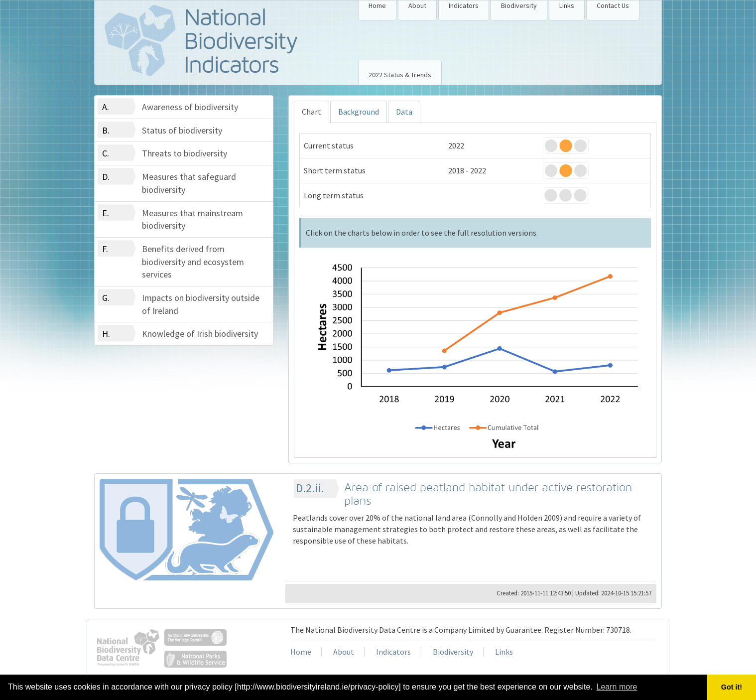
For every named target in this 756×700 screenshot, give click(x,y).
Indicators (464, 5)
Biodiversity (519, 5)
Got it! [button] (732, 687)
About (417, 5)
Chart (312, 112)
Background (359, 112)
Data (404, 112)
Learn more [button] (617, 687)
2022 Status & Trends (400, 75)
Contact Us (613, 5)
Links (567, 5)
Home (377, 5)
